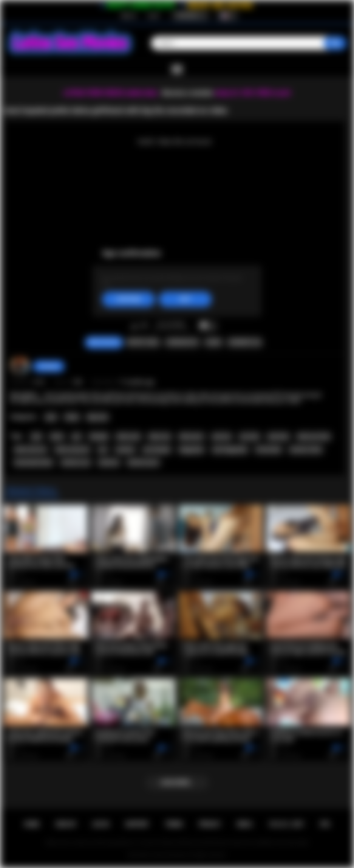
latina (57, 436)
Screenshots (182, 342)
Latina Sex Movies (169, 855)
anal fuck (278, 436)
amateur (125, 450)
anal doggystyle (230, 450)
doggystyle (192, 450)
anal (36, 436)
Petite (72, 417)
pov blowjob (157, 450)
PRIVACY (210, 824)
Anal (51, 417)
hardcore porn (143, 463)
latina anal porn (73, 450)
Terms (174, 824)
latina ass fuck (314, 436)
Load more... (177, 783)
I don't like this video (144, 326)
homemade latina (34, 463)
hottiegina (49, 366)
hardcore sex (76, 463)
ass (103, 450)
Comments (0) (245, 342)
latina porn (191, 436)
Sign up (128, 16)
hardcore (109, 463)
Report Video (143, 342)
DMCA (244, 824)
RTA (325, 824)
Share (213, 342)
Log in (154, 16)
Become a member (188, 93)
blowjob (99, 436)
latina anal (128, 436)
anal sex (222, 436)
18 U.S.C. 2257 (286, 824)
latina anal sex (31, 450)
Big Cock (97, 417)
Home (32, 824)
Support (137, 824)
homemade (268, 450)
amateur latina (306, 450)
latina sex (159, 436)
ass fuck (249, 436)
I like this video (134, 326)
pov (77, 436)
